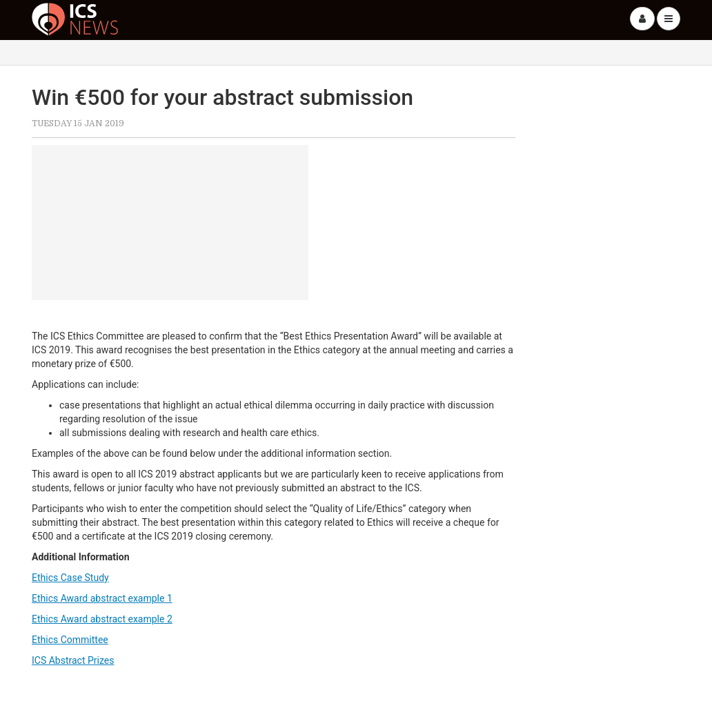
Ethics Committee (70, 640)
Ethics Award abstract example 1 (102, 598)
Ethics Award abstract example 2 (102, 619)
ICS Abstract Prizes (73, 660)
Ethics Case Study (70, 578)
